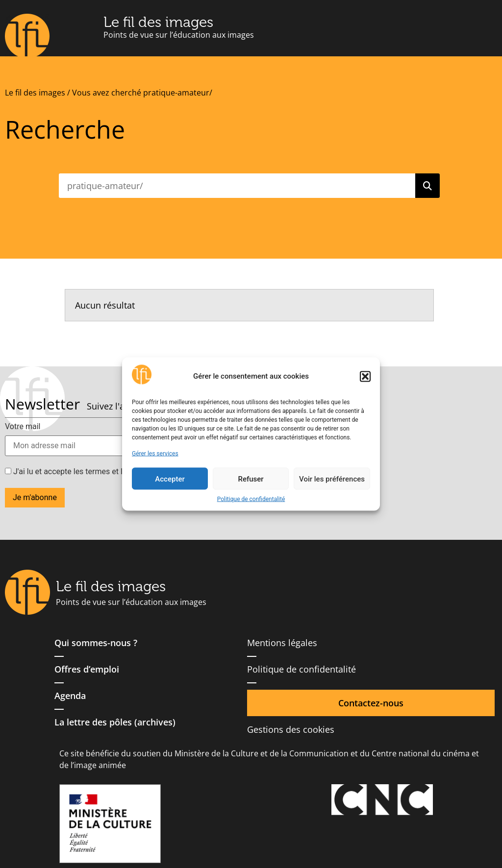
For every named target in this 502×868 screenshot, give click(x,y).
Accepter (170, 479)
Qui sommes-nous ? (96, 643)
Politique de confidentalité (251, 499)
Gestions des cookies (291, 729)
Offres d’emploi (87, 669)
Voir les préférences (332, 479)
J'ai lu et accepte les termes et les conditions (87, 472)
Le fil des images (158, 22)
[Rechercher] (427, 186)
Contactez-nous (371, 703)
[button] (365, 376)
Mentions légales (282, 643)
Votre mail (23, 427)
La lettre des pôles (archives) (115, 722)
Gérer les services (155, 454)
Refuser (251, 479)
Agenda (70, 696)
